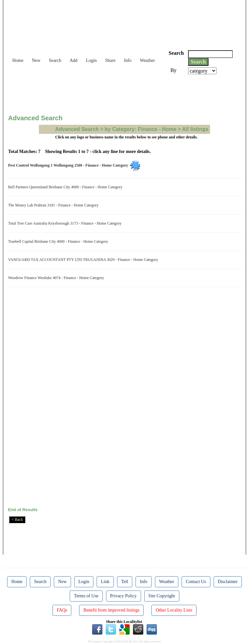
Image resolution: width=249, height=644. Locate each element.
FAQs (62, 610)
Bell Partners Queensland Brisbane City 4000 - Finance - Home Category (66, 187)
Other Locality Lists (174, 610)
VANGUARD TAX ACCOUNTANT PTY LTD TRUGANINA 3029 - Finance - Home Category (84, 260)
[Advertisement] (126, 92)
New (36, 60)
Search (55, 60)
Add (74, 60)
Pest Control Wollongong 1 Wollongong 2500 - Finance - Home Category (69, 165)
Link (105, 582)
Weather (148, 60)
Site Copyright (162, 596)
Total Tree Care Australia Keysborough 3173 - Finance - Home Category (66, 223)
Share (110, 60)
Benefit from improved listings (111, 610)
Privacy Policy (124, 596)
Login (91, 60)
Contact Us (196, 582)
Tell (125, 582)
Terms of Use (86, 596)
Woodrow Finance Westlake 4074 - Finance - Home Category (57, 278)
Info (128, 60)
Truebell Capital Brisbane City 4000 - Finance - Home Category (59, 241)
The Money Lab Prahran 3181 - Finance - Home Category (54, 205)
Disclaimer (228, 582)
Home (18, 60)
